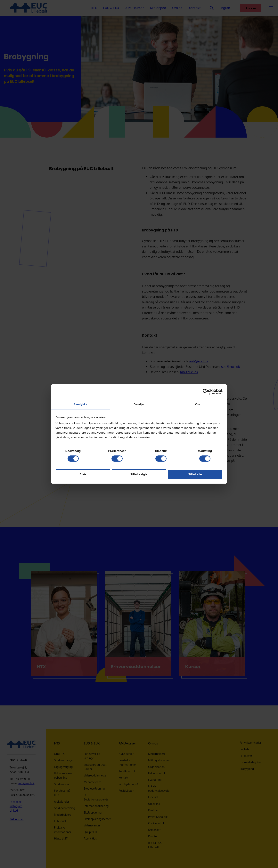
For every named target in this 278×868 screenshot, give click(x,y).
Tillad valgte (139, 474)
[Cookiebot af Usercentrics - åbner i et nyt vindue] (205, 391)
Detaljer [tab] (139, 404)
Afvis (83, 474)
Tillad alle (195, 474)
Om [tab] (197, 404)
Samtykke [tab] (81, 404)
